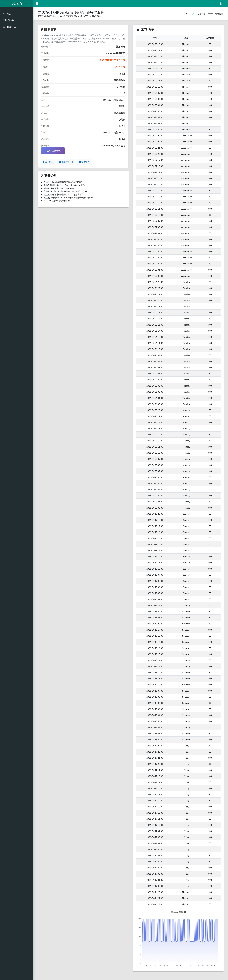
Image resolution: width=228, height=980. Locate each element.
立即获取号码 (53, 151)
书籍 (193, 14)
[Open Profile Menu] (221, 4)
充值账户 (84, 162)
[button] (40, 12)
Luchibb (17, 4)
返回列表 (48, 162)
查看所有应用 (66, 162)
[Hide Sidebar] (37, 4)
